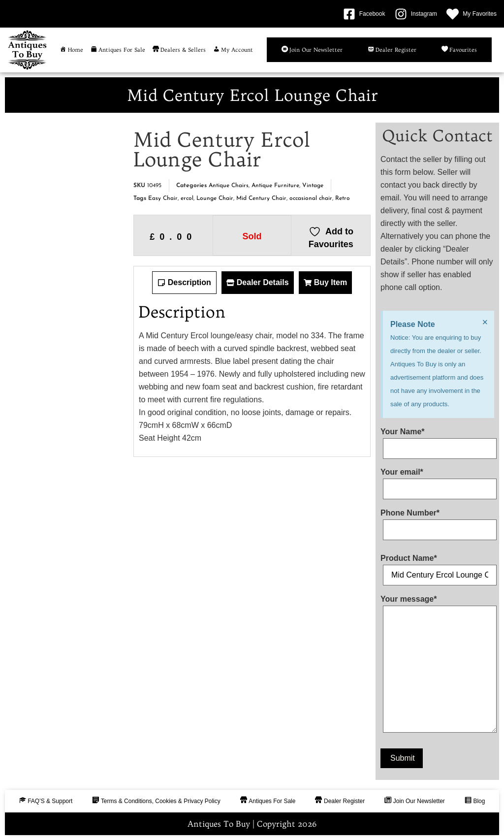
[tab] (184, 283)
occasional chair (311, 198)
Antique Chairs (229, 186)
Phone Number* (437, 521)
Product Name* (437, 567)
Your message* (437, 666)
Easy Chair (163, 198)
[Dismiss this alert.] (485, 322)
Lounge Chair (215, 198)
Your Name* (437, 440)
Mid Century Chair (261, 198)
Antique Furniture (275, 186)
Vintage (313, 186)
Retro (343, 198)
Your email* (437, 481)
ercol (187, 198)
